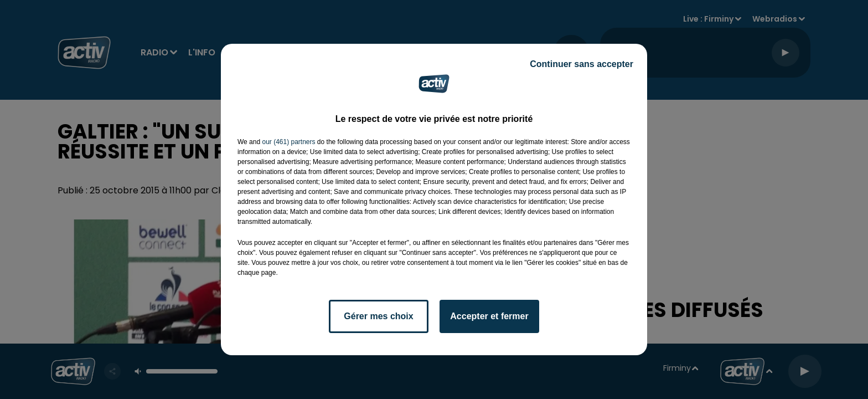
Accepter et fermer (489, 316)
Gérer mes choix (378, 316)
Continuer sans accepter (582, 64)
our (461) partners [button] (288, 142)
